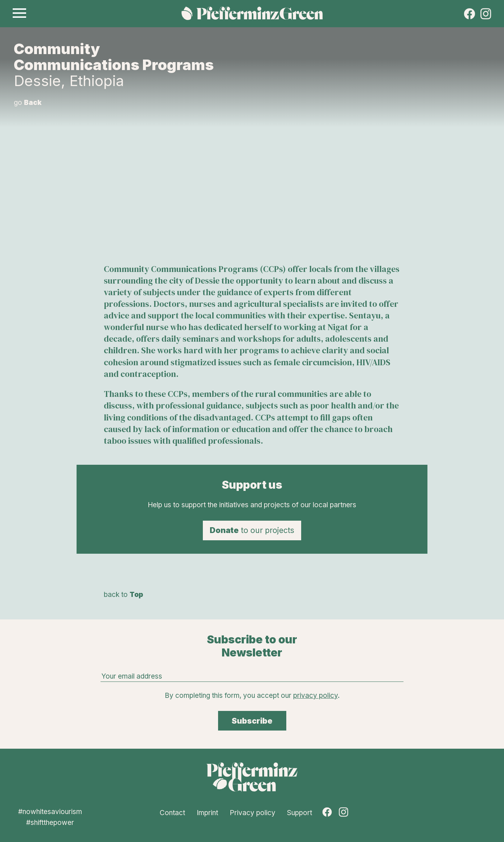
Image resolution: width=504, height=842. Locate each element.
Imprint (207, 813)
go (28, 103)
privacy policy (315, 695)
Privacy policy (253, 813)
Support (300, 813)
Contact (172, 813)
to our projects (252, 530)
